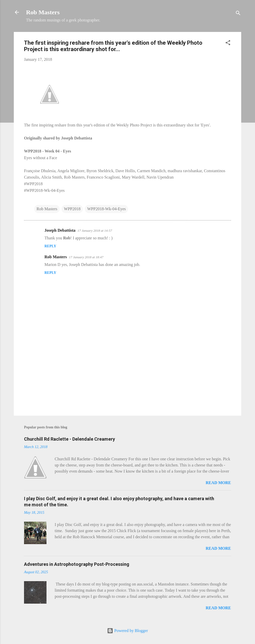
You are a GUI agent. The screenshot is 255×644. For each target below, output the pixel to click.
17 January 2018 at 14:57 (95, 231)
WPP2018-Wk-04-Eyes (106, 209)
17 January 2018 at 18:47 (86, 257)
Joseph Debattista (60, 230)
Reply (50, 246)
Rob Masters (43, 12)
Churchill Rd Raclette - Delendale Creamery (69, 439)
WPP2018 (72, 209)
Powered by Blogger (127, 631)
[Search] (238, 14)
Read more (218, 483)
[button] (228, 44)
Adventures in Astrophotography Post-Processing (77, 564)
